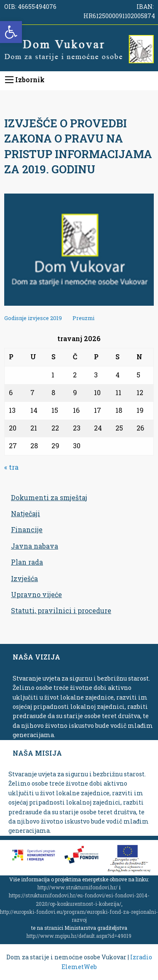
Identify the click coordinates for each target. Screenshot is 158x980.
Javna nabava (35, 546)
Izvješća (24, 578)
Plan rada (27, 562)
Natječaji (25, 513)
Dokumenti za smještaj (49, 497)
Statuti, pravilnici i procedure (61, 610)
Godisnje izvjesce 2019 (34, 318)
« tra (11, 467)
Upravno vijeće (36, 594)
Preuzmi (83, 318)
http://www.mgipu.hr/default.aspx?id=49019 (79, 936)
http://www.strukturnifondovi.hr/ (78, 887)
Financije (27, 529)
